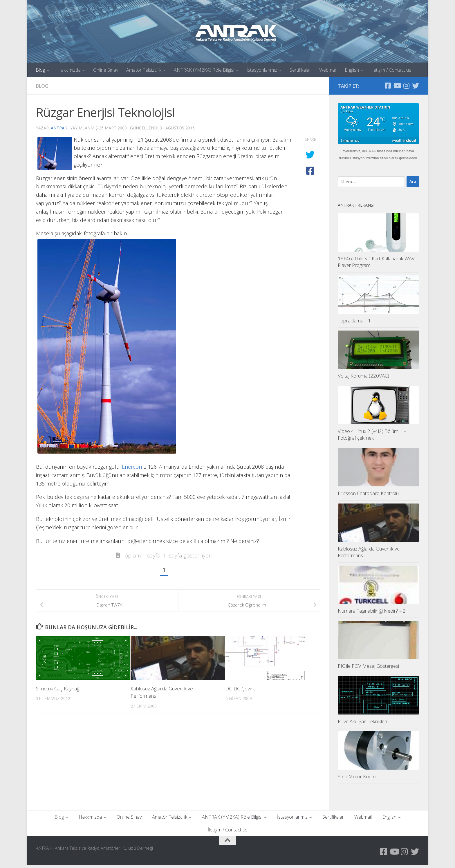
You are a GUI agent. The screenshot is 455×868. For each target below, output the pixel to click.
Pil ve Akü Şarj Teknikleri (362, 724)
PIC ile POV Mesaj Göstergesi (368, 669)
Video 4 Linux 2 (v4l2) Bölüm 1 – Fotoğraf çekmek (372, 437)
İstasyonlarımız (262, 70)
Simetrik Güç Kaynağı (58, 689)
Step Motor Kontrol (358, 779)
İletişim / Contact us (391, 70)
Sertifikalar (300, 70)
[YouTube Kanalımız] (397, 86)
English (352, 70)
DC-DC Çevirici (241, 689)
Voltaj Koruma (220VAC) (363, 379)
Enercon (132, 467)
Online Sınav (106, 70)
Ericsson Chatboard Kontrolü (368, 496)
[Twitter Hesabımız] (416, 86)
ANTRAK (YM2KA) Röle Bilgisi (204, 70)
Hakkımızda (69, 70)
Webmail (328, 70)
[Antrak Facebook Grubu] (388, 86)
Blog (40, 70)
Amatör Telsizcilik (144, 70)
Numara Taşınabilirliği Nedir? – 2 (372, 614)
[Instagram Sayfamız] (406, 86)
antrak (59, 128)
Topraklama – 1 (354, 323)
